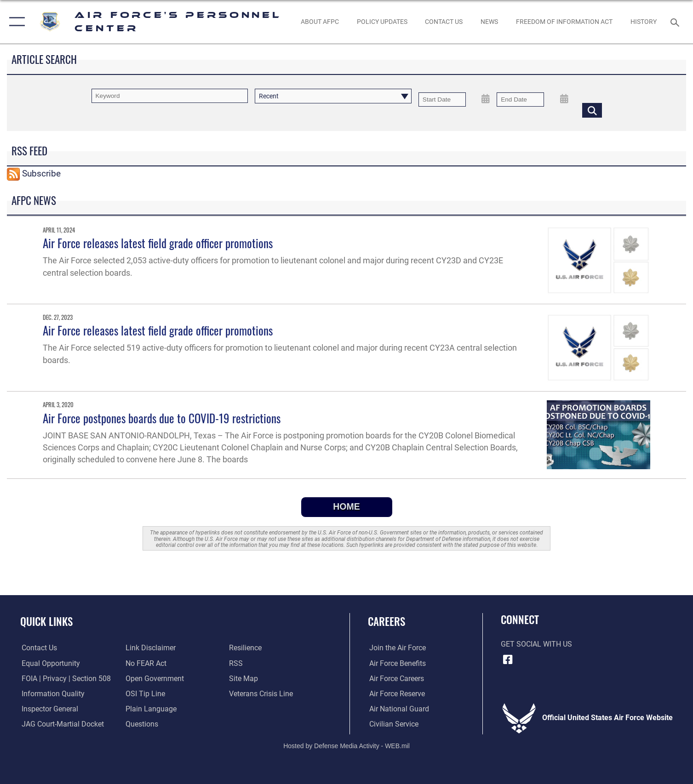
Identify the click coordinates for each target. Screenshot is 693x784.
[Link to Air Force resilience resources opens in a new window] (246, 648)
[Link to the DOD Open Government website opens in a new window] (154, 678)
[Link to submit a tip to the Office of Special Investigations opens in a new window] (145, 693)
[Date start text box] (442, 99)
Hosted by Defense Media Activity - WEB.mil (346, 745)
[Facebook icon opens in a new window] (508, 659)
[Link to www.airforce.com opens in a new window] (396, 648)
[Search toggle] (676, 22)
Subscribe (41, 173)
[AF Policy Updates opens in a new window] (382, 22)
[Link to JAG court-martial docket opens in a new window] (61, 724)
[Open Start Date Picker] (486, 99)
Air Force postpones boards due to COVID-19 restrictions (162, 418)
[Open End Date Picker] (564, 99)
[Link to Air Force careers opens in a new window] (395, 678)
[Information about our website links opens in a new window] (150, 648)
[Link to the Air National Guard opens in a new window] (398, 709)
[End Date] (520, 99)
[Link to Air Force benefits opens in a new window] (396, 663)
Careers (387, 621)
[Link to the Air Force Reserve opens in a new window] (396, 693)
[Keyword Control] (170, 96)
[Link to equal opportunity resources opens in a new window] (49, 663)
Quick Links (46, 621)
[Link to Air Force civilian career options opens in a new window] (392, 724)
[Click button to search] (592, 110)
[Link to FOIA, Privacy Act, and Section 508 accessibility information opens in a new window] (65, 678)
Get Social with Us (536, 644)
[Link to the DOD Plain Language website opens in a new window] (151, 709)
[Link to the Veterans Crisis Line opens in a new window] (261, 693)
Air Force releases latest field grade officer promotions (158, 243)
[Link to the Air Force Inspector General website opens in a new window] (49, 709)
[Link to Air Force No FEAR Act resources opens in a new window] (146, 663)
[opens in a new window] (141, 724)
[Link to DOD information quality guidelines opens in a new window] (52, 693)
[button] (15, 22)
